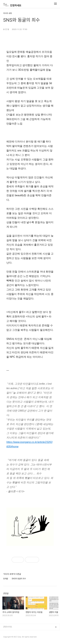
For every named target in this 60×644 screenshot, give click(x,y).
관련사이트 (8, 627)
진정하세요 (12, 5)
